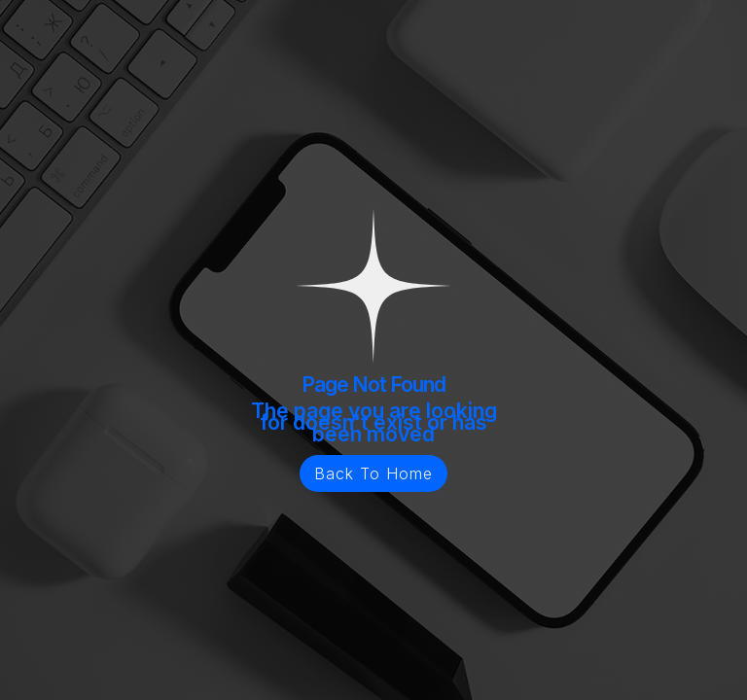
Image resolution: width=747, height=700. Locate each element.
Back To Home (373, 473)
